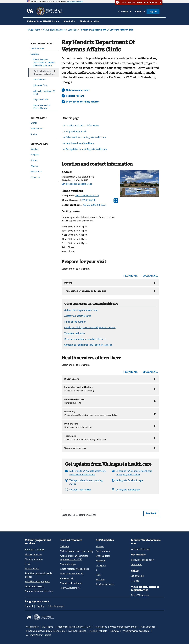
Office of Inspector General (124, 627)
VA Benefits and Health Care (42, 21)
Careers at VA (67, 578)
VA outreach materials (71, 583)
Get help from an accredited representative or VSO (74, 558)
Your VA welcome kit (70, 588)
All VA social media (105, 584)
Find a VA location (140, 595)
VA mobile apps (68, 564)
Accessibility (32, 627)
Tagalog (40, 606)
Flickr (99, 575)
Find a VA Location (90, 21)
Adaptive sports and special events (39, 575)
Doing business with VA (72, 574)
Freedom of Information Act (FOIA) (74, 627)
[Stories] (43, 134)
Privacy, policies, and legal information (45, 631)
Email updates (103, 556)
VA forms (65, 546)
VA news (100, 546)
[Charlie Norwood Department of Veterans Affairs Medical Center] (43, 63)
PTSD (28, 564)
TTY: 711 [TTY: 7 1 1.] (135, 581)
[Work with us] (43, 172)
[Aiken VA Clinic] (43, 80)
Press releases (103, 551)
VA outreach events (35, 586)
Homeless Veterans (35, 550)
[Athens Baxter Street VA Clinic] (43, 93)
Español (29, 606)
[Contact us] (43, 177)
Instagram (101, 565)
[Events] (43, 123)
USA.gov (115, 631)
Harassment (101, 627)
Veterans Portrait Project (39, 635)
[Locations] (43, 54)
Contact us (140, 11)
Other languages (56, 606)
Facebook (101, 561)
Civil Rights (48, 627)
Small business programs (37, 582)
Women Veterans (33, 554)
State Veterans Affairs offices (75, 569)
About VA (68, 21)
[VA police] (43, 166)
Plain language (148, 627)
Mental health (32, 569)
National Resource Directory (39, 591)
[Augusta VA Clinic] (43, 100)
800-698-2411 (137, 576)
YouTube (100, 580)
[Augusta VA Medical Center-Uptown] (43, 107)
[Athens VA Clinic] (43, 85)
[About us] (43, 149)
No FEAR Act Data (98, 631)
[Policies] (43, 160)
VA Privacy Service (77, 631)
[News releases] (43, 129)
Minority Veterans (34, 559)
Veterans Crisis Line (141, 549)
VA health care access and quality (77, 551)
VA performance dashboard (136, 631)
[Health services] (43, 48)
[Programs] (43, 155)
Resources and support (143, 560)
